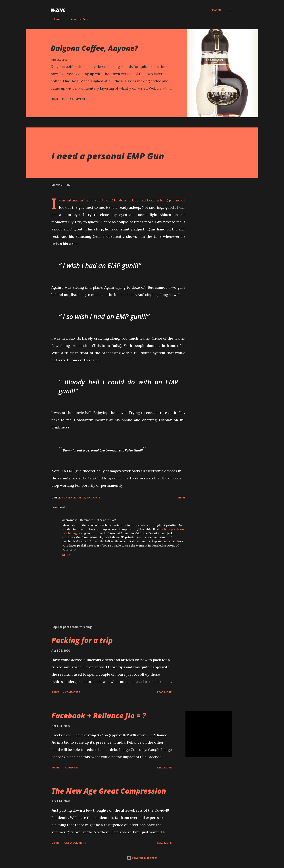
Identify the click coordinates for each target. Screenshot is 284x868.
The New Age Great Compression (109, 791)
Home (54, 19)
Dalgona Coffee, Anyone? (94, 48)
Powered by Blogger (142, 858)
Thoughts (94, 497)
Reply (66, 555)
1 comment (71, 767)
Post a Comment (74, 99)
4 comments (71, 692)
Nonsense (68, 497)
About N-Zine (77, 19)
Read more (164, 692)
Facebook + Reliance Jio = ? (99, 716)
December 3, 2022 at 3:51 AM (98, 520)
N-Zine (58, 10)
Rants (81, 497)
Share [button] (55, 99)
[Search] (216, 10)
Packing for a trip (82, 640)
